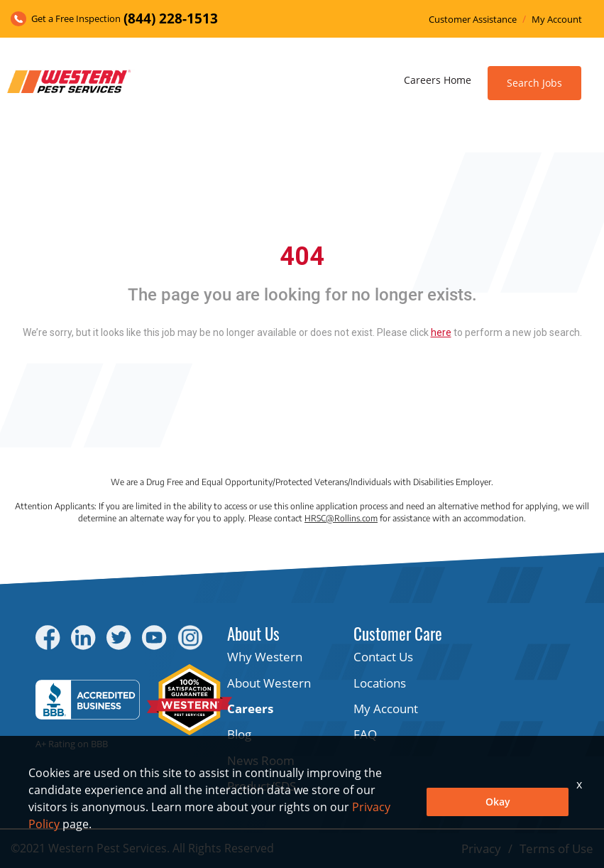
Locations (380, 683)
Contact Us (383, 657)
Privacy (481, 848)
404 (302, 256)
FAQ (365, 734)
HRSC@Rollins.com (341, 518)
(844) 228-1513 (171, 18)
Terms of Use (556, 848)
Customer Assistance (473, 19)
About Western (269, 683)
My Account (557, 19)
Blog (239, 734)
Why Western (265, 657)
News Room (261, 760)
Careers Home (438, 80)
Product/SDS (262, 786)
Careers (250, 709)
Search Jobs (534, 83)
